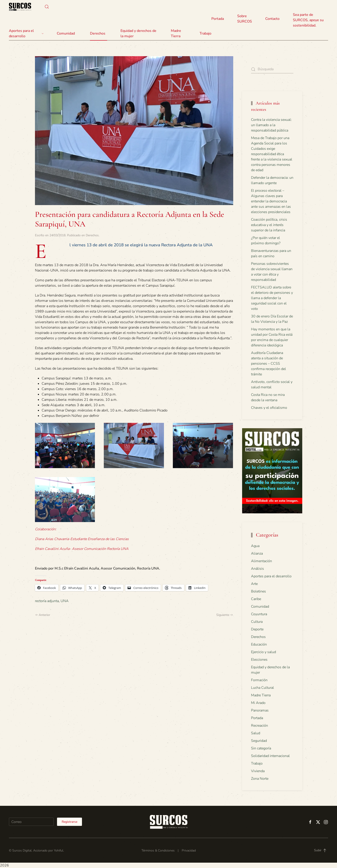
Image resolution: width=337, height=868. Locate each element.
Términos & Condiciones (158, 851)
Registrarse (69, 822)
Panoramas (260, 710)
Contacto (272, 19)
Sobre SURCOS (245, 19)
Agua (255, 546)
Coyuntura (259, 614)
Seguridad (259, 741)
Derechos (92, 235)
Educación (259, 644)
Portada (218, 19)
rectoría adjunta (47, 601)
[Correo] (31, 822)
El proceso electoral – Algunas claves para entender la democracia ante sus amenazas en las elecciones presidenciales (271, 201)
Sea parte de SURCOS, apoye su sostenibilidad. (308, 20)
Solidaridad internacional (270, 756)
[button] (47, 7)
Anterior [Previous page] (43, 615)
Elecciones (259, 660)
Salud (256, 733)
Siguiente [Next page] (225, 615)
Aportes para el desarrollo (271, 576)
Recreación (259, 726)
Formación (259, 680)
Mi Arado (258, 703)
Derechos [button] (98, 33)
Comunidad (260, 607)
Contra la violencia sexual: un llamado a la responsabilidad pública (271, 125)
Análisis (257, 569)
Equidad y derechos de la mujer (138, 33)
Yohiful (59, 851)
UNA (65, 601)
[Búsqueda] (272, 69)
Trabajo (205, 33)
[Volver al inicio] (20, 7)
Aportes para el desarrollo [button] (26, 33)
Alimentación (261, 561)
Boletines (258, 591)
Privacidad (189, 851)
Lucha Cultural (262, 688)
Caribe (256, 599)
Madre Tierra (176, 33)
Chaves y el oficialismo (269, 408)
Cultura (257, 622)
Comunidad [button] (66, 33)
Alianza (257, 553)
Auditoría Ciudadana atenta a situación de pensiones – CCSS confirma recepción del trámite (269, 364)
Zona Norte (260, 779)
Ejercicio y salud (263, 652)
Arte (254, 584)
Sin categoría (261, 748)
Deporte (257, 629)
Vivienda (258, 771)
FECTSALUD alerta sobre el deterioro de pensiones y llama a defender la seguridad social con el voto (272, 298)
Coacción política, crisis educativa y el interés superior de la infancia (269, 225)
